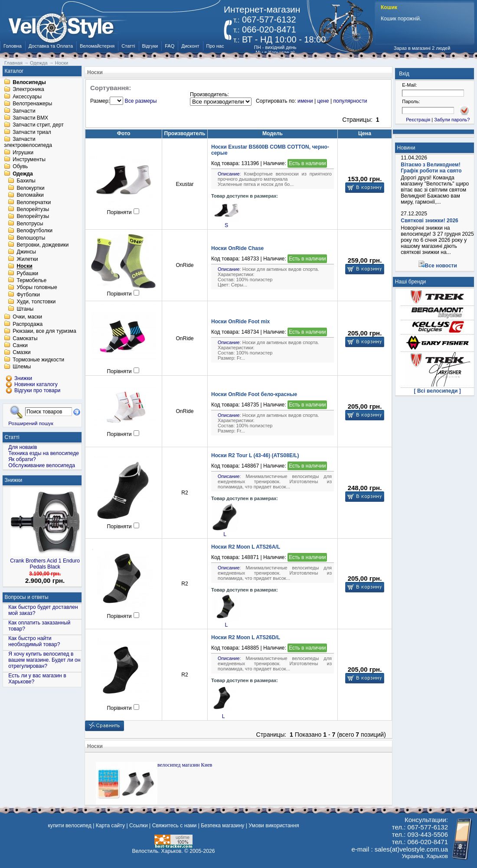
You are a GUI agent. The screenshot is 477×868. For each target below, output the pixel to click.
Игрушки (23, 153)
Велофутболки (34, 231)
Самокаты (25, 338)
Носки (24, 267)
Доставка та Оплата (51, 46)
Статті (128, 46)
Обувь (20, 167)
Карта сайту (110, 826)
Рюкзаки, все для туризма (44, 332)
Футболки (28, 295)
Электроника (28, 90)
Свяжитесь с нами (175, 826)
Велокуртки (30, 188)
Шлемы (22, 367)
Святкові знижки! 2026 (430, 221)
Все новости (441, 266)
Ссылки (139, 826)
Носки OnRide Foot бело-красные (254, 394)
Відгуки (150, 46)
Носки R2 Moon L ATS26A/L (246, 547)
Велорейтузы (33, 209)
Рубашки (27, 273)
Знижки (14, 480)
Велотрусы (30, 224)
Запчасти (24, 111)
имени (305, 101)
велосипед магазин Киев (185, 765)
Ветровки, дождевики (42, 245)
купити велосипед (69, 826)
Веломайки (30, 195)
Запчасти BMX (30, 118)
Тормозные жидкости (38, 360)
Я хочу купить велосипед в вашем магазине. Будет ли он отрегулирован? (44, 660)
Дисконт (190, 46)
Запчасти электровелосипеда (28, 143)
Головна (13, 46)
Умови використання (274, 826)
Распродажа (28, 324)
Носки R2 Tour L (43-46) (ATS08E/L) (255, 455)
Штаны (25, 309)
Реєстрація (418, 120)
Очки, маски (27, 317)
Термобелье (31, 280)
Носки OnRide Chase (237, 248)
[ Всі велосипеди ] (438, 391)
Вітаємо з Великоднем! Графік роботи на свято (431, 168)
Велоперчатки (34, 202)
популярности (350, 101)
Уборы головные (37, 288)
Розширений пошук (31, 423)
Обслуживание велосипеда (42, 465)
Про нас (215, 46)
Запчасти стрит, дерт (38, 125)
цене (323, 101)
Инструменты (29, 159)
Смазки (21, 353)
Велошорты (31, 238)
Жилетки (27, 259)
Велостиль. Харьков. (158, 851)
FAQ (170, 46)
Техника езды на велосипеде (44, 453)
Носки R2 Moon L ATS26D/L (246, 637)
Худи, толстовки (36, 302)
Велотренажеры (32, 104)
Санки (20, 345)
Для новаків (23, 447)
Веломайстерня (97, 46)
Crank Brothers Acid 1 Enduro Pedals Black (45, 564)
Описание (229, 174)
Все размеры (141, 101)
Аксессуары (27, 97)
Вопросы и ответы (27, 597)
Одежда (23, 174)
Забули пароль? (452, 120)
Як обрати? (22, 459)
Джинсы (26, 252)
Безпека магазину (222, 826)
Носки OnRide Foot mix (240, 322)
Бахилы (26, 181)
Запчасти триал (32, 132)
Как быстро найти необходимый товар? (34, 641)
